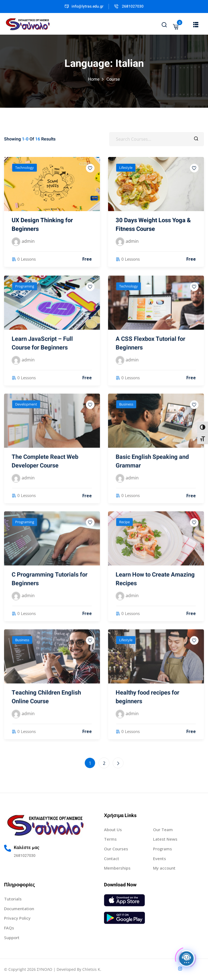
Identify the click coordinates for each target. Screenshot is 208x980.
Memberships (117, 868)
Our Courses (116, 849)
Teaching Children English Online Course (46, 704)
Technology (25, 168)
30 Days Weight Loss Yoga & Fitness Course (153, 225)
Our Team (163, 830)
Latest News (165, 839)
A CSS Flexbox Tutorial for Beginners (150, 350)
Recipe (124, 529)
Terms (110, 839)
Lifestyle (126, 168)
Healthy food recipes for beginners (147, 704)
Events (160, 858)
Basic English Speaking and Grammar (152, 468)
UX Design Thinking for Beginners (42, 225)
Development (26, 411)
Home (94, 79)
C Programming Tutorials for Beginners (50, 586)
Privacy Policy (17, 918)
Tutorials (13, 899)
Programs (162, 849)
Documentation (19, 909)
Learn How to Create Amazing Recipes (155, 586)
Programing (25, 293)
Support (12, 938)
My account (164, 868)
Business (126, 411)
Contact (112, 858)
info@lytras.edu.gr (84, 6)
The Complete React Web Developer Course (45, 468)
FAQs (9, 928)
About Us (113, 830)
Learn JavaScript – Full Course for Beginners (42, 350)
